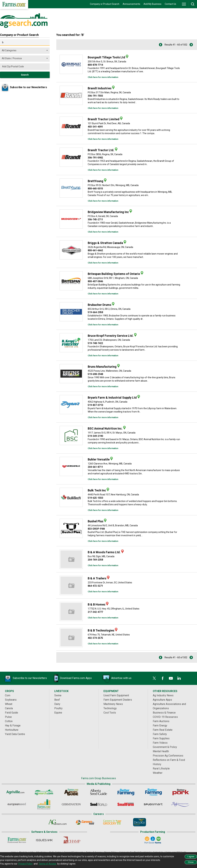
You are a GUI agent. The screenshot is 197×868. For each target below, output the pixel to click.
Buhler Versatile (99, 459)
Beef (57, 700)
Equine (58, 713)
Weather (158, 773)
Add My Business (152, 4)
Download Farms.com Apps (71, 678)
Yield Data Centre (15, 734)
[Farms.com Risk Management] (44, 804)
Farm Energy (160, 726)
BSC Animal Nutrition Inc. (105, 428)
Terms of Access (47, 864)
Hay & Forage (13, 726)
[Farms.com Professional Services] (17, 840)
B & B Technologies (101, 630)
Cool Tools (110, 713)
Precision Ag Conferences (168, 756)
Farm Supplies (161, 738)
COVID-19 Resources (165, 717)
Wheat (9, 704)
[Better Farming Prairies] (153, 792)
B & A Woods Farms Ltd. (104, 552)
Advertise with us (116, 678)
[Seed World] (99, 804)
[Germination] (71, 804)
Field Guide (12, 713)
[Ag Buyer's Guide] (71, 792)
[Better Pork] (181, 792)
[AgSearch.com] (44, 792)
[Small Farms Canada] (126, 804)
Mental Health (161, 751)
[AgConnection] (181, 804)
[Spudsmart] (153, 804)
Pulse (8, 717)
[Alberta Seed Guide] (99, 792)
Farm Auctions (161, 721)
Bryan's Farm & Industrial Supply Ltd (112, 398)
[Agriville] (17, 792)
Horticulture (12, 730)
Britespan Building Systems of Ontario (114, 274)
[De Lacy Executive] (139, 822)
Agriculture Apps (162, 700)
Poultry (58, 708)
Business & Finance (164, 713)
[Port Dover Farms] (153, 840)
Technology (110, 708)
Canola (9, 708)
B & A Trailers (97, 578)
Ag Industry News (163, 695)
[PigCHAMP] (72, 840)
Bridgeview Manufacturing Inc (108, 212)
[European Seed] (17, 804)
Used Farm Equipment (116, 695)
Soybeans (11, 700)
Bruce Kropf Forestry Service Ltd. (111, 336)
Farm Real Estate (163, 730)
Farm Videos (160, 743)
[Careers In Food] (85, 822)
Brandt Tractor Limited (104, 119)
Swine (58, 695)
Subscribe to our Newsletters (25, 678)
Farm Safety (160, 734)
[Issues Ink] (44, 840)
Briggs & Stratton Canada (105, 243)
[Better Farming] (126, 792)
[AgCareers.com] (58, 822)
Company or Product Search (105, 4)
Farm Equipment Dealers (118, 700)
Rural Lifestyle (161, 769)
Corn (8, 695)
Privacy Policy (25, 864)
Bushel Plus (96, 521)
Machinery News (113, 704)
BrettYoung (96, 181)
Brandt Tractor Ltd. (101, 150)
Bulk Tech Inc (97, 490)
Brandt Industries (100, 88)
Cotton (9, 721)
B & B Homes (97, 604)
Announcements (131, 4)
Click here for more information (103, 77)
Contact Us (170, 4)
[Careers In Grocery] (112, 822)
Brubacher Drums (99, 305)
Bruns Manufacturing (102, 367)
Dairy (57, 704)
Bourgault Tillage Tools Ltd (106, 57)
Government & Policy (165, 747)
